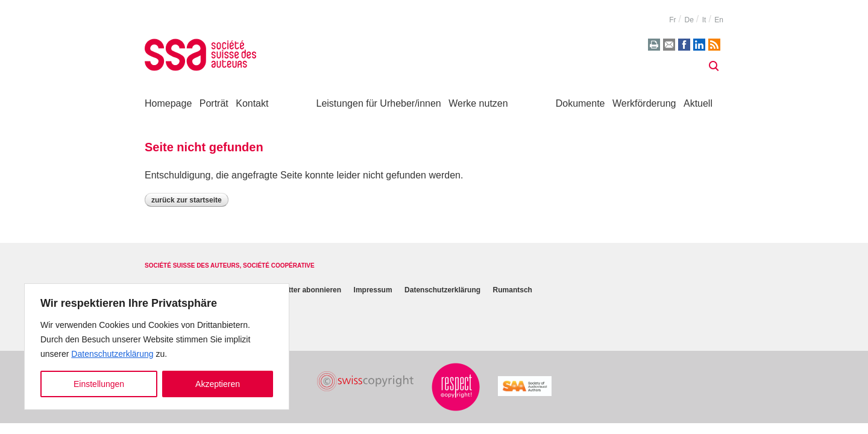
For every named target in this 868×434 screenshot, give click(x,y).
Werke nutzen (478, 103)
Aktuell (698, 103)
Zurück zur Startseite (187, 200)
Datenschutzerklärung (112, 354)
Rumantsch (513, 290)
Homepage (168, 103)
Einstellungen (99, 384)
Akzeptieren (218, 384)
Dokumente (580, 103)
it (704, 20)
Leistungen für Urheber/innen (379, 103)
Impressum (373, 290)
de (689, 20)
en (719, 20)
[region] (157, 347)
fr (672, 20)
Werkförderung (644, 103)
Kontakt (252, 103)
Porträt (214, 103)
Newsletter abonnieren (302, 290)
